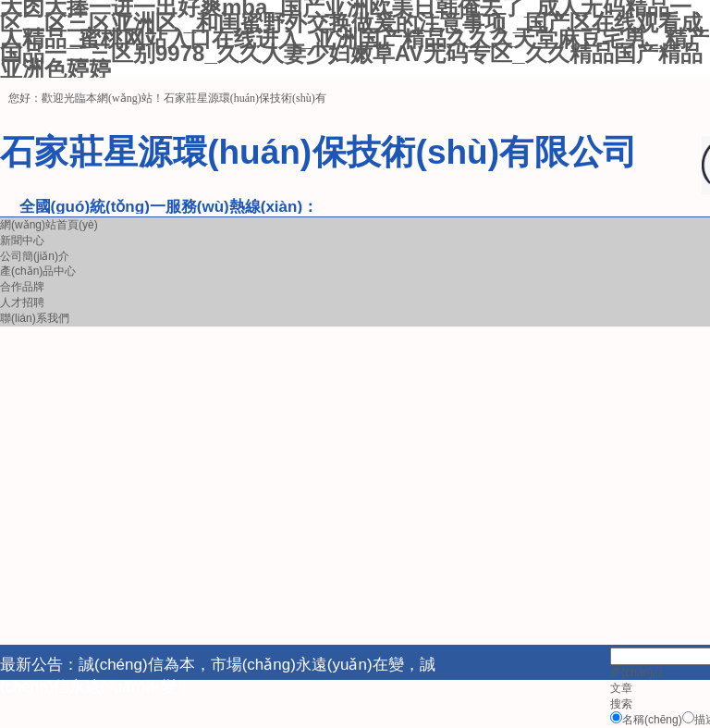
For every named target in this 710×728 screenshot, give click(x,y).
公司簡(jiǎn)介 (35, 256)
